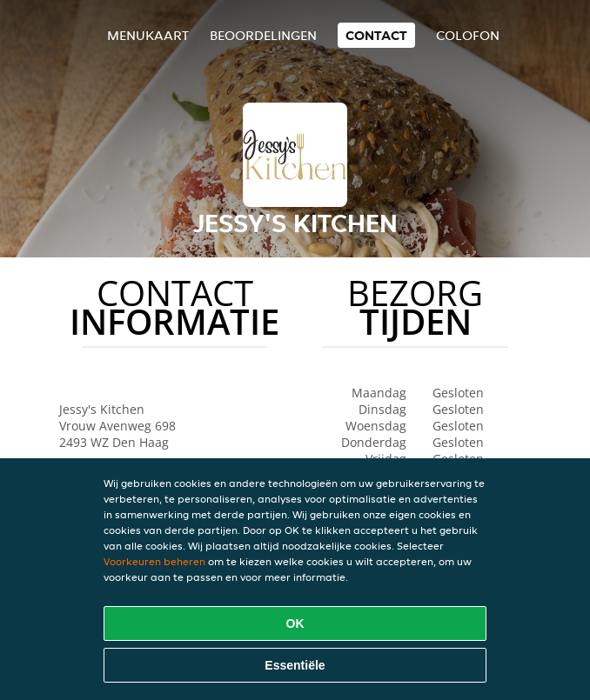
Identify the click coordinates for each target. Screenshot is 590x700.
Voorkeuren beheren (154, 561)
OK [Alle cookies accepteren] (295, 623)
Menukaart (148, 35)
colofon (468, 35)
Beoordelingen (263, 35)
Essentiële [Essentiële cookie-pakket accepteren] (295, 665)
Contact (376, 35)
